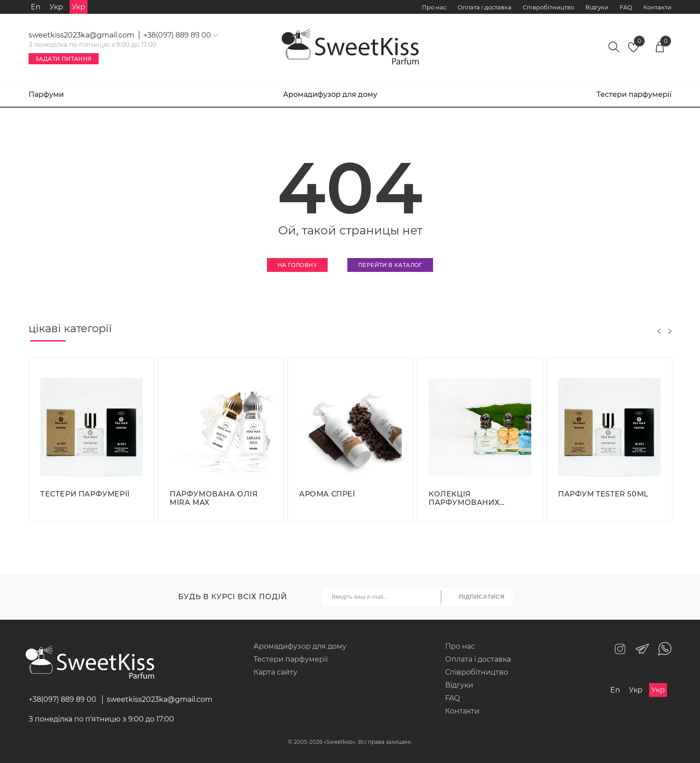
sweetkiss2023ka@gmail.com (81, 35)
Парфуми (46, 94)
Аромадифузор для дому (330, 94)
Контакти (657, 7)
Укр (56, 7)
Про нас (434, 7)
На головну (297, 265)
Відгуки (597, 7)
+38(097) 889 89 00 (62, 699)
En (36, 7)
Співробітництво (548, 7)
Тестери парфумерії (634, 94)
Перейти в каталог (390, 265)
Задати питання (64, 59)
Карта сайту (275, 672)
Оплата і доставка (485, 7)
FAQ (626, 7)
